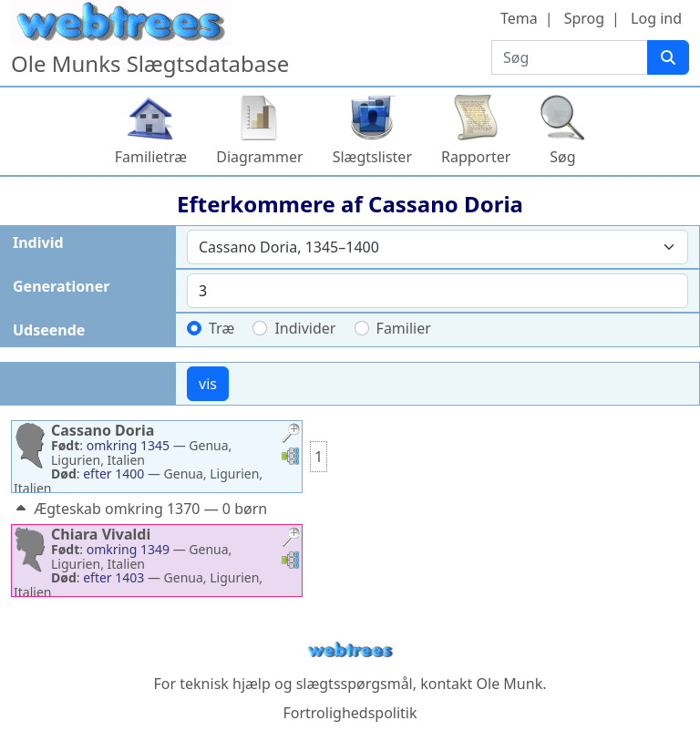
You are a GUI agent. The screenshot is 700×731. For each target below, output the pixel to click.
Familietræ (151, 157)
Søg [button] (562, 157)
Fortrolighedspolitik (350, 713)
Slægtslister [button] (372, 157)
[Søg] (668, 57)
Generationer (61, 286)
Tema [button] (519, 18)
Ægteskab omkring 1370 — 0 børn (139, 509)
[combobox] (437, 247)
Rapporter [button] (476, 157)
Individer (305, 328)
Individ (38, 242)
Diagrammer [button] (259, 157)
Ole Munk (510, 684)
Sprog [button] (584, 18)
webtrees (350, 650)
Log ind (656, 18)
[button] (291, 435)
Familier (404, 328)
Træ (221, 328)
